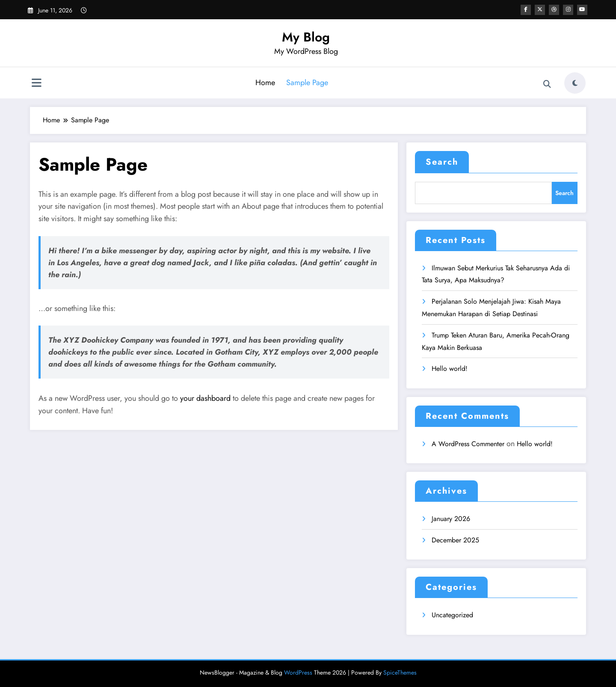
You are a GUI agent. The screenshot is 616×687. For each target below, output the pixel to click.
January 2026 (451, 519)
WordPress (298, 672)
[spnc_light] (575, 83)
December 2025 (455, 540)
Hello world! (450, 369)
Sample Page (307, 83)
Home (265, 83)
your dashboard (205, 398)
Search (442, 162)
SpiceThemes (400, 672)
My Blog (306, 37)
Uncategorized (452, 615)
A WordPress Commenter (468, 444)
